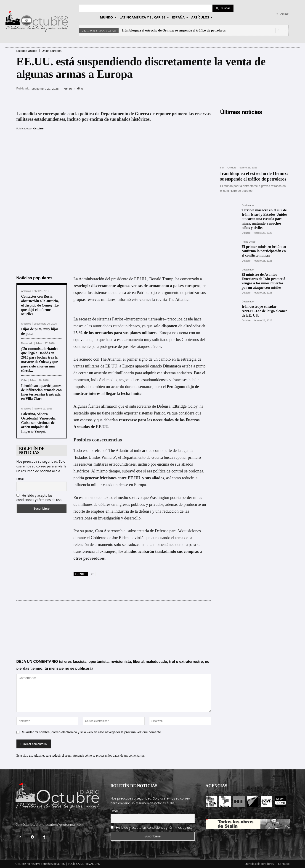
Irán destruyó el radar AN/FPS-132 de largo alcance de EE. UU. (265, 311)
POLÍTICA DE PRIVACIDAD (84, 864)
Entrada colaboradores (259, 864)
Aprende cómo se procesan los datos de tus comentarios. (109, 756)
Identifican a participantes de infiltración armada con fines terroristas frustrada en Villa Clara (42, 392)
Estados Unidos (27, 51)
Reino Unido (249, 242)
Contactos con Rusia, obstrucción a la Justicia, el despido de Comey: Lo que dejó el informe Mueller (40, 305)
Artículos (26, 291)
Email (21, 479)
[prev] (278, 30)
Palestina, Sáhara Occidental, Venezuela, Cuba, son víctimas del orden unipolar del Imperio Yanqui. (38, 423)
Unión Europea (52, 51)
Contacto (284, 864)
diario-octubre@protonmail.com (60, 825)
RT (92, 574)
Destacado (27, 343)
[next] (285, 30)
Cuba (24, 380)
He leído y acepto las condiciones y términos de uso (39, 498)
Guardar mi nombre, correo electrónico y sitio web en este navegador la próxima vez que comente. (92, 732)
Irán (222, 168)
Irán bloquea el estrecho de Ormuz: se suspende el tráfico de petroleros (174, 30)
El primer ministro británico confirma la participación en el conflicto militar (264, 251)
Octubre (38, 128)
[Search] (223, 8)
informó (124, 299)
